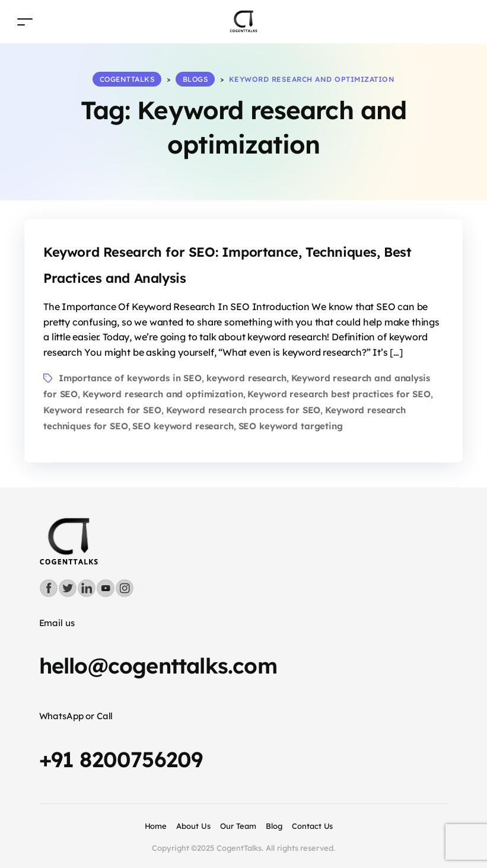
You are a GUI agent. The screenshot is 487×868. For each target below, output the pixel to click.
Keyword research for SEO (102, 410)
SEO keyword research (183, 426)
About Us (193, 826)
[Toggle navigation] (25, 22)
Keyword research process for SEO (243, 410)
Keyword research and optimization (163, 394)
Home (156, 826)
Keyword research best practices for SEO (339, 394)
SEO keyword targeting (291, 426)
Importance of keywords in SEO (130, 378)
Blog (274, 826)
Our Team (238, 826)
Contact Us (313, 826)
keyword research (246, 378)
